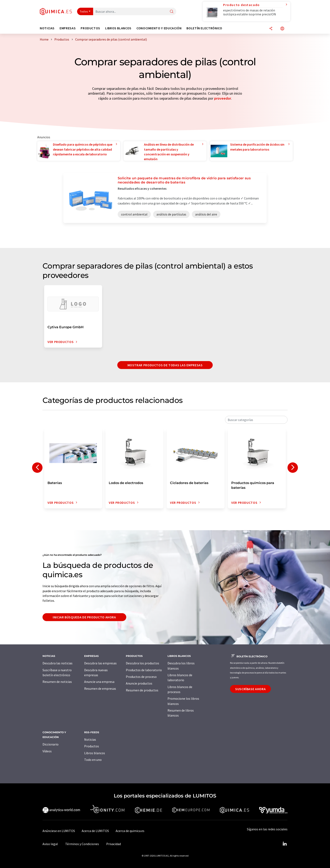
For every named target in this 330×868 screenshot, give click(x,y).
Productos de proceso (141, 677)
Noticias (90, 739)
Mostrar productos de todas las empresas (165, 365)
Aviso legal (50, 844)
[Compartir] (271, 29)
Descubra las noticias (57, 663)
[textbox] (256, 420)
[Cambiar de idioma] (282, 29)
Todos (84, 11)
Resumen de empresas (100, 688)
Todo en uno (93, 760)
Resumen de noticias (57, 682)
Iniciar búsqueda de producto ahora (84, 617)
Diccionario (51, 744)
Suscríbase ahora (250, 689)
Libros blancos (95, 753)
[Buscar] (172, 12)
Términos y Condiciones (82, 844)
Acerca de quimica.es (130, 831)
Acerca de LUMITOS (95, 831)
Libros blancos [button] (118, 28)
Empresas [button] (68, 28)
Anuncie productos (139, 683)
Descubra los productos (142, 663)
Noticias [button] (47, 28)
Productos (92, 746)
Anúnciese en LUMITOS (59, 831)
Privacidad (114, 844)
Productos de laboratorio (144, 670)
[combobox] (256, 420)
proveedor (223, 98)
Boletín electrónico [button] (204, 28)
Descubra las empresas (100, 663)
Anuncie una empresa (99, 682)
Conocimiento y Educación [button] (159, 28)
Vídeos (47, 751)
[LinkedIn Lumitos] (285, 844)
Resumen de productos (142, 690)
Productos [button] (90, 28)
